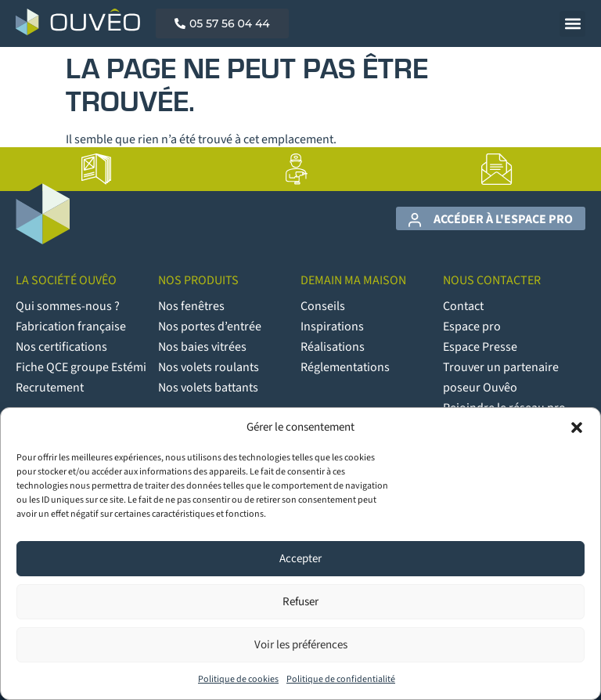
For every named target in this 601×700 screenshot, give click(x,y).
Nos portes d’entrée (210, 327)
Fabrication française (71, 327)
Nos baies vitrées (202, 347)
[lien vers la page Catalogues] (96, 169)
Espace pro (472, 327)
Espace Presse (480, 347)
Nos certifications (61, 347)
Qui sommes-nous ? (68, 306)
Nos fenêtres (191, 306)
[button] (577, 428)
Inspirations (332, 327)
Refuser (300, 602)
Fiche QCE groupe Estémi (81, 367)
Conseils (323, 306)
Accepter (300, 559)
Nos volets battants (208, 388)
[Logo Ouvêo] (78, 22)
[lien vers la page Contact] (497, 169)
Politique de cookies (238, 679)
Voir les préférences (301, 645)
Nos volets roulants (209, 367)
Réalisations (333, 347)
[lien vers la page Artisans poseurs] (297, 169)
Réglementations (345, 367)
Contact (463, 306)
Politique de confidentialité (341, 679)
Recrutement (50, 388)
